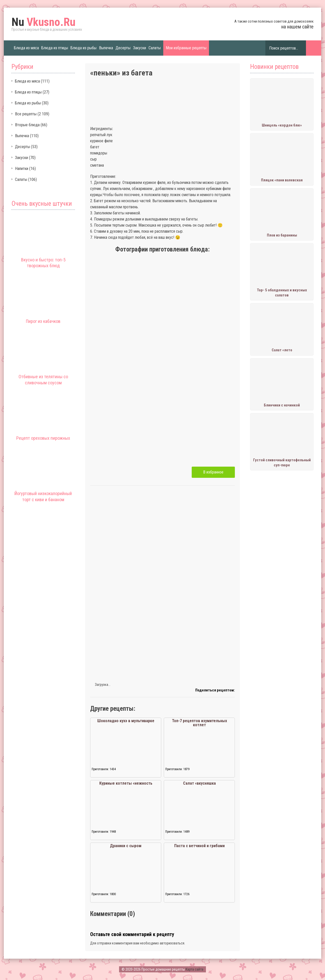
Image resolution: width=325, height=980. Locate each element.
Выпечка (106, 48)
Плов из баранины (282, 235)
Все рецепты (26, 114)
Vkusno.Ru (43, 22)
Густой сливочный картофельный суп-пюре (282, 463)
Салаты (155, 48)
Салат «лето (282, 350)
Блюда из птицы (55, 48)
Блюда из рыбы (84, 48)
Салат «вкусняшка (199, 783)
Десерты (123, 48)
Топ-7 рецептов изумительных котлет (199, 723)
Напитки (22, 169)
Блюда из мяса (26, 48)
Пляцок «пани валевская (282, 180)
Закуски (140, 48)
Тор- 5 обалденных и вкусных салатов (282, 293)
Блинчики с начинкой (282, 405)
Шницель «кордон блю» (282, 125)
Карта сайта (194, 969)
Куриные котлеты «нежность (126, 783)
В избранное (213, 472)
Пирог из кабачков (43, 321)
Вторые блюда (27, 125)
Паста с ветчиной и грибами (199, 846)
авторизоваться (172, 943)
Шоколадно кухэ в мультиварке (126, 721)
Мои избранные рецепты (186, 48)
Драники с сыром (126, 846)
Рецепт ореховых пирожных (43, 438)
